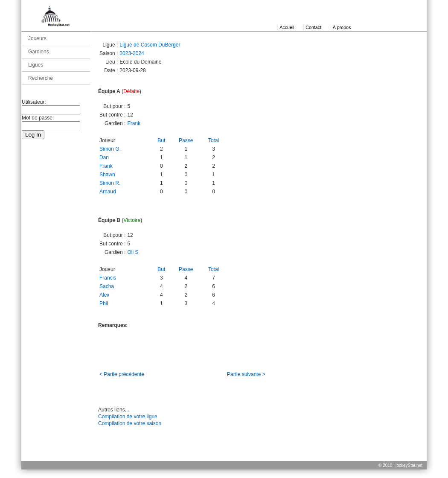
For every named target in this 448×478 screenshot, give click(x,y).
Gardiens (39, 52)
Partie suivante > (246, 374)
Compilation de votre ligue (128, 417)
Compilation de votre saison (130, 423)
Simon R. (110, 183)
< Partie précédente (122, 374)
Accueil (287, 27)
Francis (108, 278)
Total (214, 140)
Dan (104, 157)
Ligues (36, 65)
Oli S (133, 252)
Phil (104, 303)
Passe (186, 140)
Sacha (107, 286)
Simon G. (110, 149)
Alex (104, 295)
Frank (134, 123)
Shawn (107, 175)
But (161, 140)
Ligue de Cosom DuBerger (150, 45)
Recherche (41, 78)
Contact (313, 27)
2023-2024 (132, 53)
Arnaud (108, 192)
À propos (342, 27)
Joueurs (37, 38)
